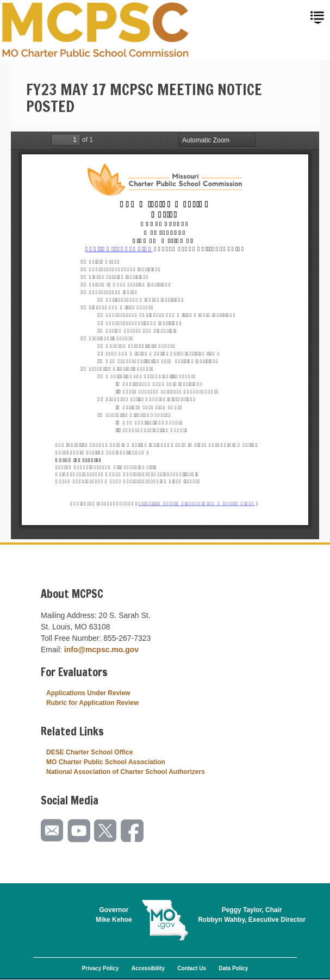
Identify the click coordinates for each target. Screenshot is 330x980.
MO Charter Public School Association (106, 762)
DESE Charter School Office (89, 752)
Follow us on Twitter (106, 831)
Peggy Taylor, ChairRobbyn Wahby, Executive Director (252, 915)
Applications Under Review (88, 693)
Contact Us (192, 968)
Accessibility (148, 968)
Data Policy (233, 968)
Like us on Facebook (133, 831)
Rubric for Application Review (92, 703)
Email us (53, 831)
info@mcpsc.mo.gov (101, 650)
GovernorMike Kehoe (114, 915)
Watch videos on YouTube (79, 831)
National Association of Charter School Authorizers (126, 772)
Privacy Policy (101, 968)
